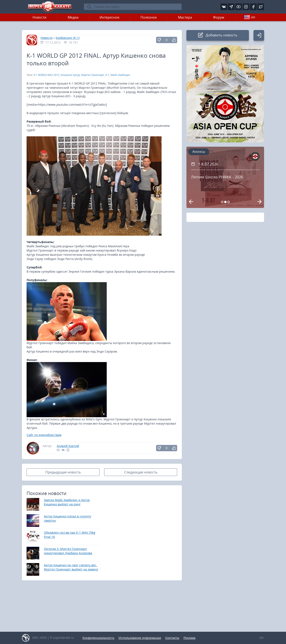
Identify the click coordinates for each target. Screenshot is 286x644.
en (250, 17)
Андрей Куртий (68, 446)
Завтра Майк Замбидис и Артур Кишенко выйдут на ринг (67, 502)
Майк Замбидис (120, 75)
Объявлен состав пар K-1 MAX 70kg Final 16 (70, 535)
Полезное (149, 17)
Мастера (185, 17)
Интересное (109, 17)
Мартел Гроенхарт (93, 75)
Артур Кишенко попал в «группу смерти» (67, 518)
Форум (219, 17)
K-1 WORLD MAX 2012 (47, 75)
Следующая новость (141, 472)
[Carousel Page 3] (229, 202)
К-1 (107, 75)
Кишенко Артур (70, 75)
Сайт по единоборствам (44, 435)
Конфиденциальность (98, 638)
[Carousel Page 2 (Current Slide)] (225, 202)
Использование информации (140, 638)
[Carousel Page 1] (222, 202)
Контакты (172, 638)
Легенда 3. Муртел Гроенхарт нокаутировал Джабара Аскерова (68, 551)
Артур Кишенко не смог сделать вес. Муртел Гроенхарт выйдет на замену (71, 567)
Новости (39, 17)
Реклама (190, 638)
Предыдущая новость (63, 472)
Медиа (73, 17)
